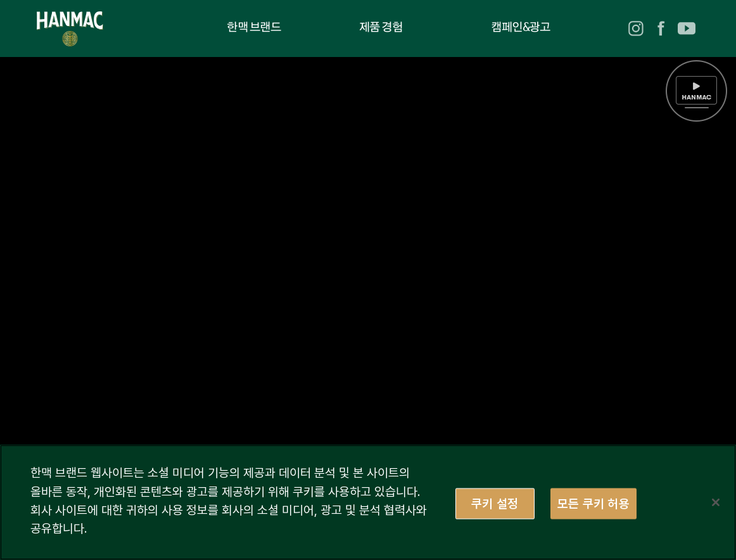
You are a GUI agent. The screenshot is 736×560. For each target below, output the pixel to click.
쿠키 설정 (495, 503)
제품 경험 (381, 28)
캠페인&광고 (520, 28)
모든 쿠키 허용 (593, 503)
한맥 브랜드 (254, 28)
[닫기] (716, 502)
